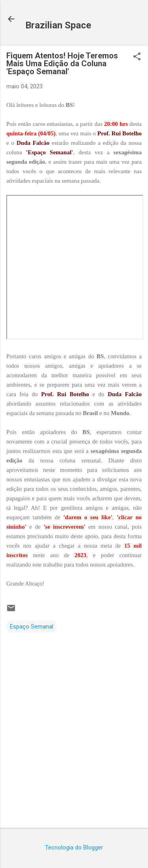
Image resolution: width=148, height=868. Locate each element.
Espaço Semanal (32, 627)
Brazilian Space (58, 25)
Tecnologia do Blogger (74, 847)
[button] (137, 57)
